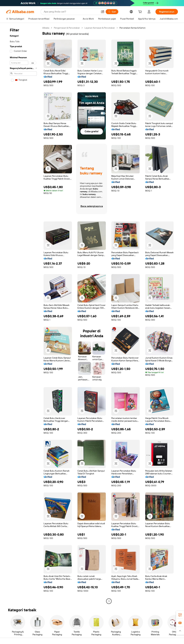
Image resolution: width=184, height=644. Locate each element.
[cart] (141, 12)
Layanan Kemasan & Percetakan (100, 28)
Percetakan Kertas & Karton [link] (132, 28)
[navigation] (23, 315)
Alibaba (46, 28)
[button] (103, 12)
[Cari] (112, 12)
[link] (180, 615)
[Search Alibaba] (71, 12)
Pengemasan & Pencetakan (67, 28)
